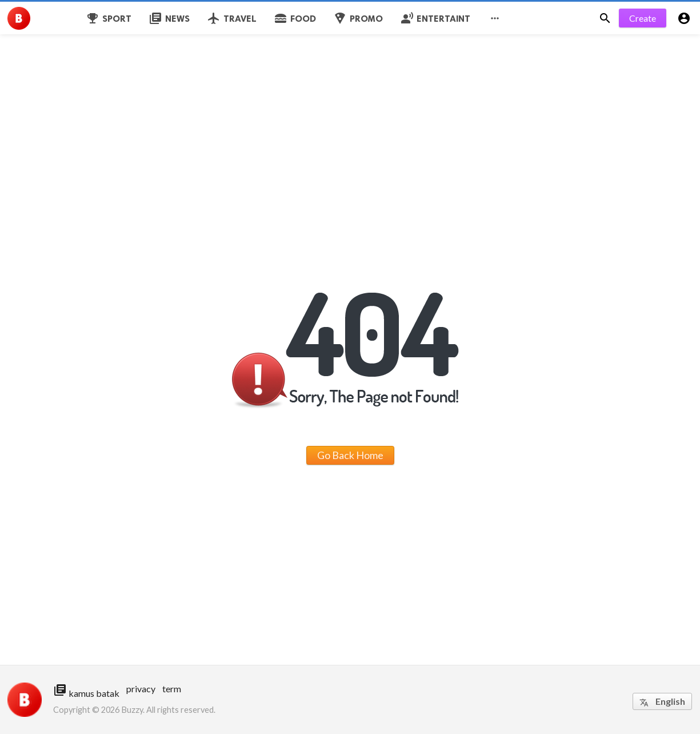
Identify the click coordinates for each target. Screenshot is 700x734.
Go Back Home (350, 455)
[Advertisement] (343, 80)
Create (643, 18)
